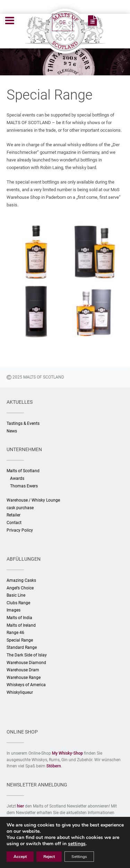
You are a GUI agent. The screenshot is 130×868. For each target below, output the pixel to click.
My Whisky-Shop (68, 753)
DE (63, 22)
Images (14, 610)
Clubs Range (18, 603)
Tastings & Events (23, 423)
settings (77, 844)
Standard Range (22, 647)
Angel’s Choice (20, 588)
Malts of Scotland (23, 471)
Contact (14, 523)
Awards (17, 478)
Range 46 (15, 633)
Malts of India (19, 618)
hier (20, 806)
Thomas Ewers (24, 486)
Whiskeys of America (26, 685)
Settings (79, 857)
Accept (20, 857)
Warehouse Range (24, 678)
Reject (49, 857)
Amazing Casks (21, 580)
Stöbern (54, 766)
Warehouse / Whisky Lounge (33, 500)
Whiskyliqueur (20, 692)
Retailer (14, 515)
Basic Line (16, 595)
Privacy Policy (20, 530)
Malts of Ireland (21, 625)
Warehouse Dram (23, 670)
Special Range (20, 640)
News (12, 431)
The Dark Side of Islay (27, 655)
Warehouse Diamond (26, 663)
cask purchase (20, 508)
